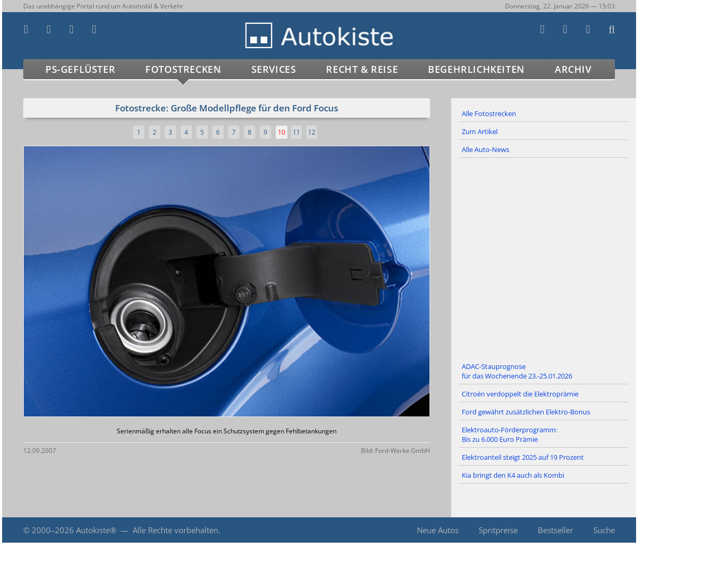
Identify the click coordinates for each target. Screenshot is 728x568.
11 (296, 132)
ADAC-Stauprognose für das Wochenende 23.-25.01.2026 (517, 371)
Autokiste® (96, 530)
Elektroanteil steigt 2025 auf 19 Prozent (523, 457)
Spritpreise (498, 530)
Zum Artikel (480, 131)
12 (312, 132)
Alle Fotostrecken (489, 113)
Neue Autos (438, 530)
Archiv (573, 69)
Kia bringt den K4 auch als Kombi (513, 475)
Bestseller (556, 530)
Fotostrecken (183, 69)
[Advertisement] (544, 258)
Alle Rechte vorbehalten (175, 530)
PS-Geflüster (80, 69)
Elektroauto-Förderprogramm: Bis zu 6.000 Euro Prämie (510, 434)
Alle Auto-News (486, 149)
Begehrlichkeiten (476, 69)
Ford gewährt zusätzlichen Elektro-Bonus (526, 412)
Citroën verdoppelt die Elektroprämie (520, 394)
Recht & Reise (362, 69)
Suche (604, 530)
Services (274, 69)
